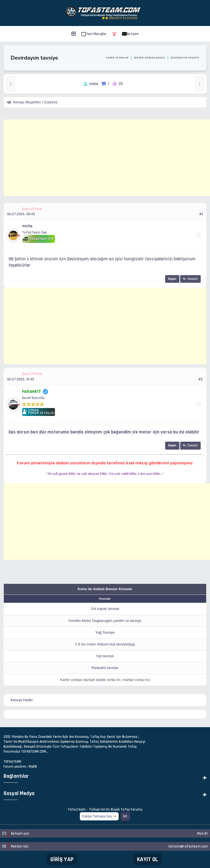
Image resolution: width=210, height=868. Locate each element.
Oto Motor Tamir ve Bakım (109, 58)
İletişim (130, 34)
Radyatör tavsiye (105, 668)
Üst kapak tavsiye (105, 609)
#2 (201, 379)
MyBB (33, 767)
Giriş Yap (62, 859)
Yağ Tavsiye (105, 632)
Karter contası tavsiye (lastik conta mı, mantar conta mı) (105, 680)
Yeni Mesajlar (94, 34)
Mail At (202, 834)
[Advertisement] (107, 158)
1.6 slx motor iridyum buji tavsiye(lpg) (105, 644)
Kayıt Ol (148, 859)
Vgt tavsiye (105, 656)
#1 (201, 214)
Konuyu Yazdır (22, 700)
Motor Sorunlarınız (150, 58)
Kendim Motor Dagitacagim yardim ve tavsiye (105, 621)
